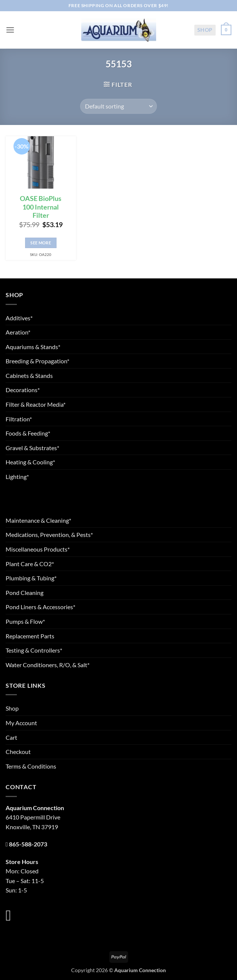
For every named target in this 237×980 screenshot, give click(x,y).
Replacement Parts (30, 636)
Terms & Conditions (31, 766)
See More (41, 243)
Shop (205, 30)
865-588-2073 (28, 844)
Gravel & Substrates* (32, 448)
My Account (21, 723)
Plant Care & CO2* (30, 564)
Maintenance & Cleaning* (38, 520)
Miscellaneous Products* (38, 549)
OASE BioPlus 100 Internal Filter (41, 207)
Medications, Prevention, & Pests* (49, 535)
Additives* (19, 318)
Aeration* (18, 332)
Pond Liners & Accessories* (40, 607)
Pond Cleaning (25, 593)
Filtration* (19, 419)
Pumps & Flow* (25, 621)
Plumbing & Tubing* (31, 578)
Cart (11, 737)
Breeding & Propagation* (37, 361)
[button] (10, 30)
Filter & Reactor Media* (36, 404)
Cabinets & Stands (29, 375)
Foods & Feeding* (28, 433)
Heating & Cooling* (30, 462)
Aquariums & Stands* (33, 347)
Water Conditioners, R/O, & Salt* (48, 665)
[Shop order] (118, 106)
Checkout (18, 752)
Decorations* (23, 390)
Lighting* (17, 477)
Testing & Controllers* (34, 650)
